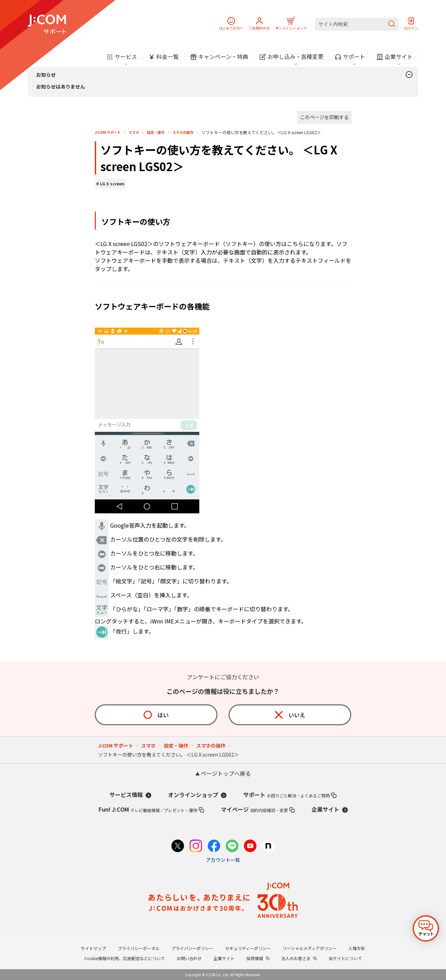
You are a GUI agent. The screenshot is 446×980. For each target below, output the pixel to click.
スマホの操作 (183, 132)
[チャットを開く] (426, 928)
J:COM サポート (108, 132)
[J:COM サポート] (47, 24)
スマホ (134, 132)
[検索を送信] (392, 24)
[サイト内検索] (357, 24)
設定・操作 (156, 132)
